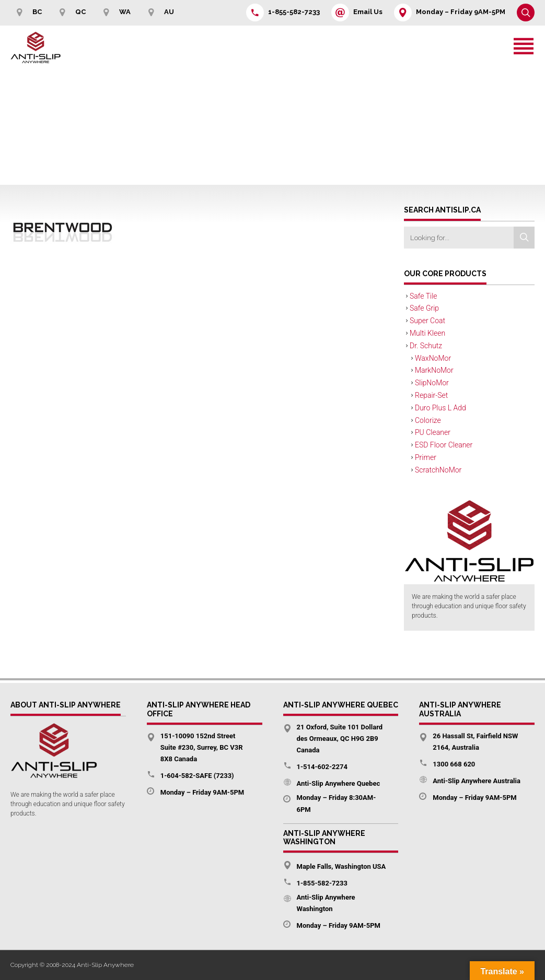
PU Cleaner (433, 432)
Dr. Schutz (426, 346)
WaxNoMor (433, 358)
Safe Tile (424, 296)
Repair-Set (431, 395)
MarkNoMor (434, 370)
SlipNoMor (432, 383)
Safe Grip (424, 308)
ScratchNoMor (438, 470)
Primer (426, 457)
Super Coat (427, 321)
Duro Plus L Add (440, 408)
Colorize (428, 420)
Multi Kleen (427, 333)
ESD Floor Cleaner (444, 445)
